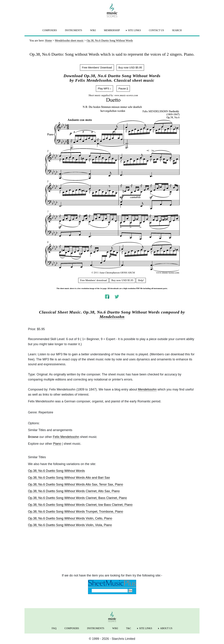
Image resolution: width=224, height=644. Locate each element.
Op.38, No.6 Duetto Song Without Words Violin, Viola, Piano (70, 525)
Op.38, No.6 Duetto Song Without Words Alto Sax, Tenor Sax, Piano (76, 484)
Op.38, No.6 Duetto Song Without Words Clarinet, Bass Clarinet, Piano (77, 498)
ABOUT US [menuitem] (166, 628)
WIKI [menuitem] (93, 30)
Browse (33, 437)
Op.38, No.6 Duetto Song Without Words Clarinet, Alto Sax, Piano (74, 491)
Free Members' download (94, 280)
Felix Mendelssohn (66, 437)
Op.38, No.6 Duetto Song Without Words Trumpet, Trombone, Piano (76, 512)
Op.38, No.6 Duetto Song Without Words (56, 471)
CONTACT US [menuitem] (156, 30)
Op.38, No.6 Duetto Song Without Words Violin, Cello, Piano (70, 518)
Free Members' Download (97, 67)
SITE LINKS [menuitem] (134, 30)
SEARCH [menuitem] (177, 30)
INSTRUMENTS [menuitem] (73, 30)
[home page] (112, 10)
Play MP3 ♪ (104, 88)
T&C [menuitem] (129, 628)
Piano (57, 444)
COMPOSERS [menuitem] (50, 30)
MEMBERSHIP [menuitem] (112, 30)
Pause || (123, 88)
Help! (141, 280)
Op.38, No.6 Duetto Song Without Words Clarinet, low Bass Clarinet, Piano (80, 505)
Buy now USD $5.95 (130, 67)
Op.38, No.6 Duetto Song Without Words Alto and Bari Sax (69, 478)
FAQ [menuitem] (54, 628)
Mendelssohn (112, 317)
